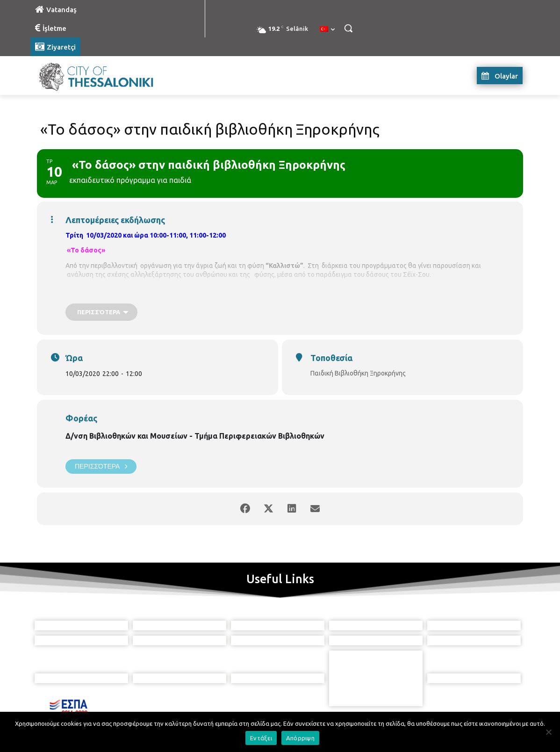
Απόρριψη (300, 738)
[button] (348, 28)
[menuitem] (327, 29)
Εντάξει (261, 738)
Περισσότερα (101, 466)
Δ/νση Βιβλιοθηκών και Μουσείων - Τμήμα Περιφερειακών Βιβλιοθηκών (195, 436)
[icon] (323, 700)
